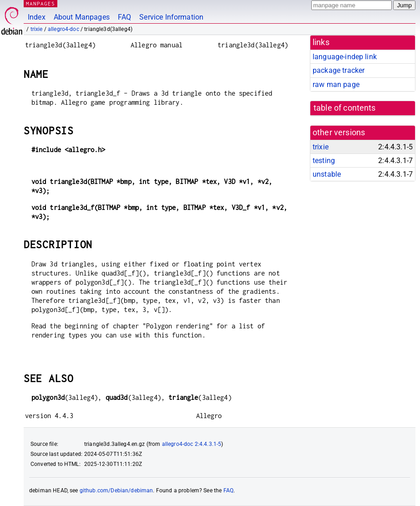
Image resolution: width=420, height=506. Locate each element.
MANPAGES (40, 3)
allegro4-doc (63, 29)
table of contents (345, 108)
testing (324, 161)
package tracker (339, 70)
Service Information (171, 17)
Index (37, 17)
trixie (37, 29)
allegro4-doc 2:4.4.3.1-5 (192, 444)
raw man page (336, 84)
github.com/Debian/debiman (116, 491)
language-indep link (345, 57)
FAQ (124, 17)
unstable (327, 174)
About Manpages (82, 17)
